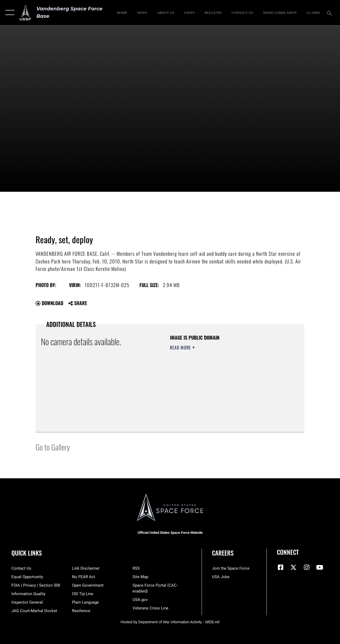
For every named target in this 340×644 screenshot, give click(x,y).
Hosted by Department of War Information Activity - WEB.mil (170, 622)
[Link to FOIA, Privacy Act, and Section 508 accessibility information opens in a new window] (36, 585)
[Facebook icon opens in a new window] (281, 567)
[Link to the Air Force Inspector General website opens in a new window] (27, 602)
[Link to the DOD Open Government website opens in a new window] (88, 585)
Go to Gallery (53, 447)
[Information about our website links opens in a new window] (86, 568)
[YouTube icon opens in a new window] (320, 567)
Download (49, 303)
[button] (9, 13)
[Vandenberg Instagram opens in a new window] (307, 567)
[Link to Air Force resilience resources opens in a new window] (81, 611)
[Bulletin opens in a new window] (213, 13)
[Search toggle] (330, 13)
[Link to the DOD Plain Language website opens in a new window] (85, 602)
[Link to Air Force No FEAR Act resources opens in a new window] (84, 577)
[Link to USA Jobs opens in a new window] (221, 577)
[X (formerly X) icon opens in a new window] (294, 567)
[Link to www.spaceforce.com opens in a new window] (231, 568)
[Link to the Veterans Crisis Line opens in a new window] (150, 608)
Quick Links (27, 553)
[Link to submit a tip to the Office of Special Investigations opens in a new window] (83, 594)
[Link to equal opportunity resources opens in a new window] (27, 577)
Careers (223, 553)
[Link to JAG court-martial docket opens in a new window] (34, 611)
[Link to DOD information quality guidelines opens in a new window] (28, 594)
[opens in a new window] (280, 13)
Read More (181, 348)
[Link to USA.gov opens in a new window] (140, 600)
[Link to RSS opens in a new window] (136, 568)
